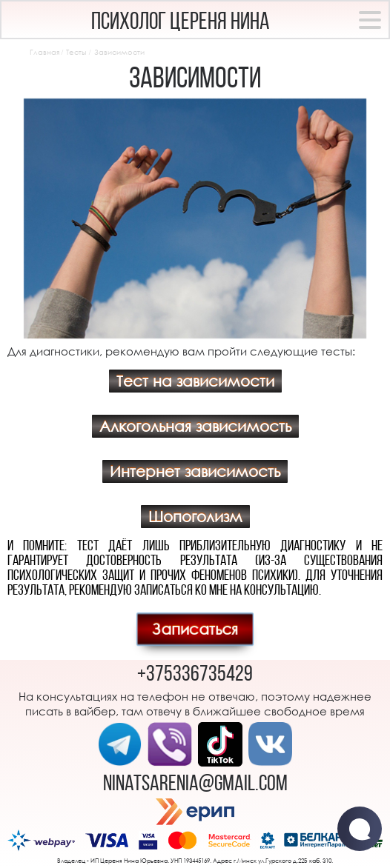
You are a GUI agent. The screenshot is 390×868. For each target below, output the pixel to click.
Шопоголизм (195, 517)
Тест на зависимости (195, 381)
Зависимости (119, 52)
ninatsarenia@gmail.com (195, 785)
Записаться (195, 629)
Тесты (76, 52)
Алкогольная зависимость (195, 426)
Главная (44, 52)
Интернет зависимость (195, 471)
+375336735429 (195, 675)
